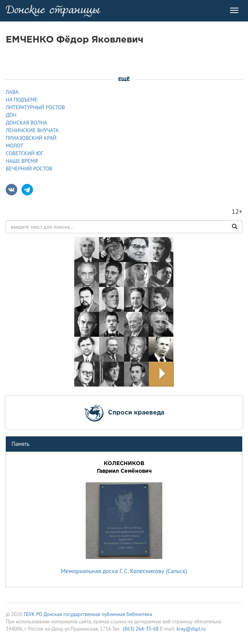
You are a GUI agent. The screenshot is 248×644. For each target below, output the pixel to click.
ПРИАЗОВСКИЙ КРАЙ (31, 138)
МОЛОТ (15, 146)
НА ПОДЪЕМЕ (22, 100)
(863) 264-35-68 (141, 629)
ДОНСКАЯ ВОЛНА (26, 123)
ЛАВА (12, 92)
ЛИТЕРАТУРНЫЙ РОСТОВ (35, 107)
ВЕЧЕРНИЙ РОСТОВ (29, 169)
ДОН (11, 115)
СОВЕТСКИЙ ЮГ (24, 153)
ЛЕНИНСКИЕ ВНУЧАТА (32, 130)
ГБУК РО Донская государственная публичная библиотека (88, 614)
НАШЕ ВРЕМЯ (22, 161)
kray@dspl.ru (191, 629)
